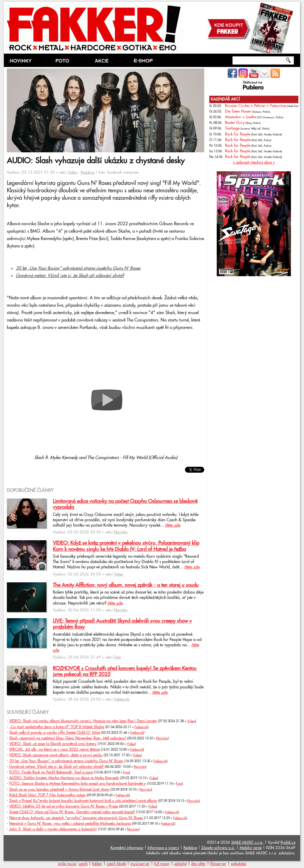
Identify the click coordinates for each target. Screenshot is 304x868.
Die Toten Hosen (238, 111)
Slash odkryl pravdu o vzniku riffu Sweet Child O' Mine (55, 733)
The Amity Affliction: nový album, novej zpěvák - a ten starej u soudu (126, 585)
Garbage (232, 128)
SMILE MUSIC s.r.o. (247, 843)
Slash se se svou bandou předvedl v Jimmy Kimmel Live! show (59, 789)
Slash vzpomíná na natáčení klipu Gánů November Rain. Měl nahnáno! (68, 738)
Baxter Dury (235, 123)
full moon (162, 864)
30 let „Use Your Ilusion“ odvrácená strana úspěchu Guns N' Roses (78, 268)
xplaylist (180, 864)
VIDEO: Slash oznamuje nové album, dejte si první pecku (56, 755)
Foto (117, 657)
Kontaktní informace (127, 848)
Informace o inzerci (163, 848)
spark (83, 864)
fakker (97, 864)
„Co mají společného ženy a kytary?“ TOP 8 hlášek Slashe (57, 727)
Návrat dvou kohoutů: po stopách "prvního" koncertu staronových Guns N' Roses (76, 818)
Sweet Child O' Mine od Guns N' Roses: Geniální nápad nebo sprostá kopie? (72, 812)
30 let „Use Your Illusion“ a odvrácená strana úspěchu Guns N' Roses (66, 761)
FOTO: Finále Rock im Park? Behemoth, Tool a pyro (51, 772)
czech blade (116, 864)
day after (198, 864)
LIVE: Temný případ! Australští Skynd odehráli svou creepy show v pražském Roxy (122, 624)
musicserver (140, 864)
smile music (67, 864)
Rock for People (238, 134)
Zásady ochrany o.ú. (218, 848)
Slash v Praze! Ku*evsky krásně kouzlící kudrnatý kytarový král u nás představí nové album (83, 801)
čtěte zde (173, 525)
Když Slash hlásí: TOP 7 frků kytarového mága (47, 795)
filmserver (218, 864)
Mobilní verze (251, 848)
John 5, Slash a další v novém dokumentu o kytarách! (53, 829)
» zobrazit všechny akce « (254, 162)
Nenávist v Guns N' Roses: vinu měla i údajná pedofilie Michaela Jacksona (70, 824)
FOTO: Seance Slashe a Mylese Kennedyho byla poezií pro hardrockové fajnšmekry (77, 784)
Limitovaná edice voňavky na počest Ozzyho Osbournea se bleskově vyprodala (125, 504)
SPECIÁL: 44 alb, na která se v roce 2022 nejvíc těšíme (54, 749)
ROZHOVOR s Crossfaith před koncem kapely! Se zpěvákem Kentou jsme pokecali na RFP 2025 (125, 672)
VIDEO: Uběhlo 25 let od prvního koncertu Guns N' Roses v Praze (64, 806)
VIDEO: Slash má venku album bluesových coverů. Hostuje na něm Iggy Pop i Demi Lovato (83, 721)
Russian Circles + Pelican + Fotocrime (255, 106)
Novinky (121, 532)
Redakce (88, 172)
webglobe (238, 864)
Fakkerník (122, 699)
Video (73, 172)
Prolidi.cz (288, 843)
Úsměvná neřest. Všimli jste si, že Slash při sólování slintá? (70, 276)
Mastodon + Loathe (241, 117)
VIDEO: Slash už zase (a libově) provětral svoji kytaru (53, 744)
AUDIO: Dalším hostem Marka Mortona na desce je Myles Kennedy (64, 778)
